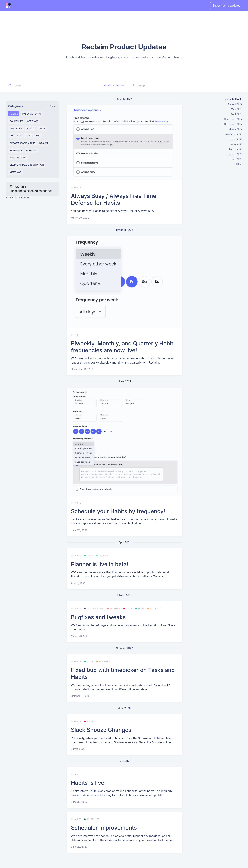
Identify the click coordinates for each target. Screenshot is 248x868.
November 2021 (234, 134)
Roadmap (139, 85)
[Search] (36, 86)
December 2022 (233, 119)
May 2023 (237, 109)
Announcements (114, 85)
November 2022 (233, 124)
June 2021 (237, 139)
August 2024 (235, 104)
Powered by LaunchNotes (18, 197)
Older (239, 164)
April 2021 (237, 144)
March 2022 (236, 129)
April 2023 (237, 114)
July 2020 (237, 159)
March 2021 (236, 149)
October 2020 (235, 154)
